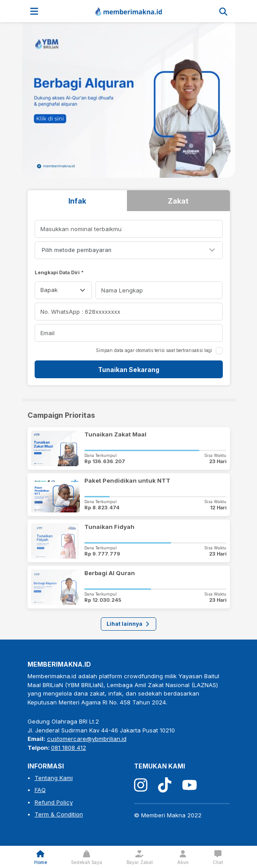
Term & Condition (59, 814)
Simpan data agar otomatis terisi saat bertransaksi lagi (154, 350)
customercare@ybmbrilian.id (87, 739)
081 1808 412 (69, 748)
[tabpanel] (129, 299)
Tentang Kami (54, 778)
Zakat (178, 201)
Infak (77, 201)
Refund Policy (54, 802)
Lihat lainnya (128, 624)
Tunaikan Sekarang (129, 370)
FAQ (40, 790)
